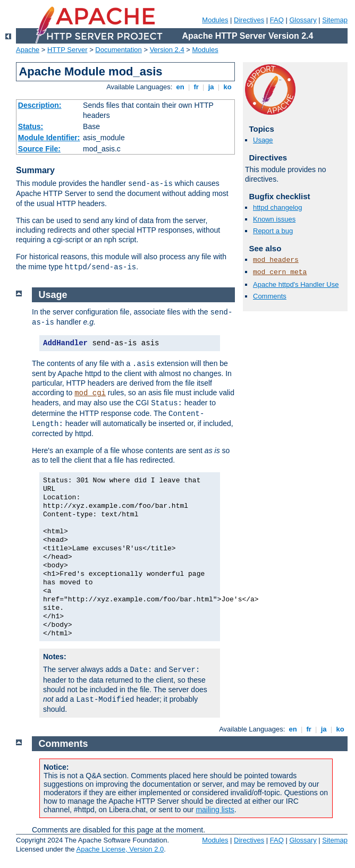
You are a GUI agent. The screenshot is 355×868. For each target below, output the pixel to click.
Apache (28, 50)
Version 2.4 (167, 50)
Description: (40, 105)
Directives (249, 20)
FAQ (277, 20)
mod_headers (276, 260)
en (180, 87)
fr (196, 87)
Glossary (303, 20)
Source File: (39, 149)
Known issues (274, 219)
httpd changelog (278, 207)
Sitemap (335, 20)
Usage (263, 140)
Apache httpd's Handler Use (296, 284)
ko (227, 87)
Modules (215, 20)
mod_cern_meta (280, 272)
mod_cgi (90, 393)
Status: (31, 126)
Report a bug (273, 231)
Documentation (118, 50)
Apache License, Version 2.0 (120, 849)
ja (211, 87)
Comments (270, 296)
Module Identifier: (49, 138)
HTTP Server (67, 50)
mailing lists (215, 810)
